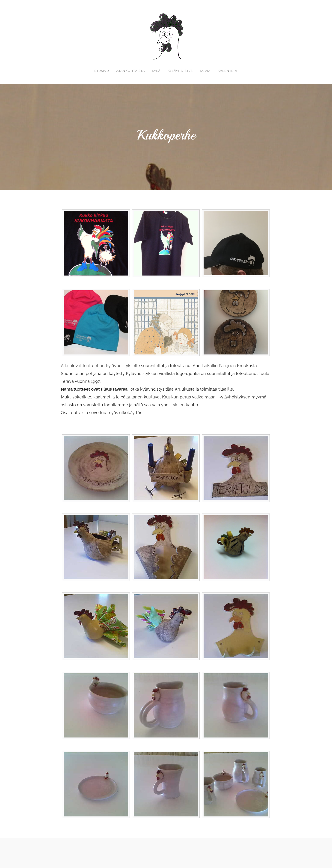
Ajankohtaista (130, 71)
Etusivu (102, 71)
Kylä (156, 71)
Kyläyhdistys (180, 71)
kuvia (205, 71)
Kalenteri (227, 71)
